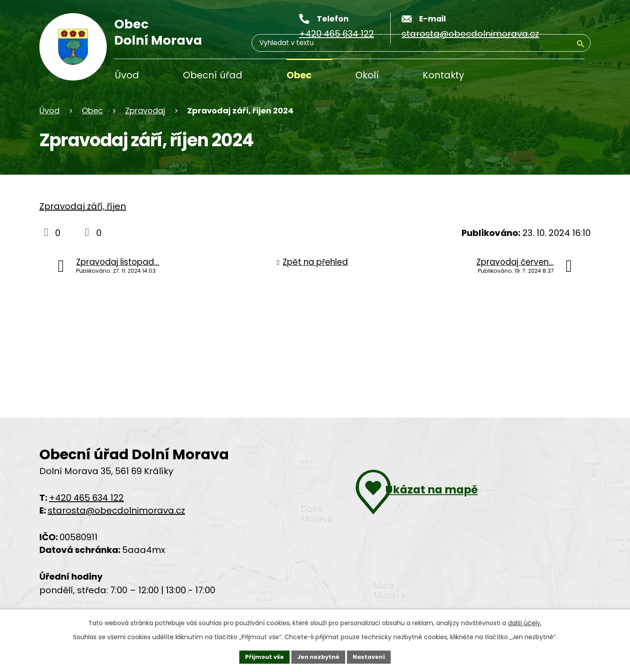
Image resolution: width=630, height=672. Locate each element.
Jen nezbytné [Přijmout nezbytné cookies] (318, 656)
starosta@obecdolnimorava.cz (116, 510)
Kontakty (443, 75)
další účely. (525, 621)
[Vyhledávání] (542, 76)
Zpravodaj (145, 111)
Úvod (127, 75)
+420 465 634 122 (86, 498)
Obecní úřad (213, 75)
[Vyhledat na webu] (580, 76)
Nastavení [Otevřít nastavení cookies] (373, 656)
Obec (299, 75)
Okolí (367, 75)
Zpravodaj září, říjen (83, 206)
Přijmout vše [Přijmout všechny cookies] (261, 656)
